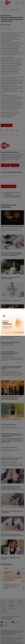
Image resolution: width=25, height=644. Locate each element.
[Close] (24, 310)
